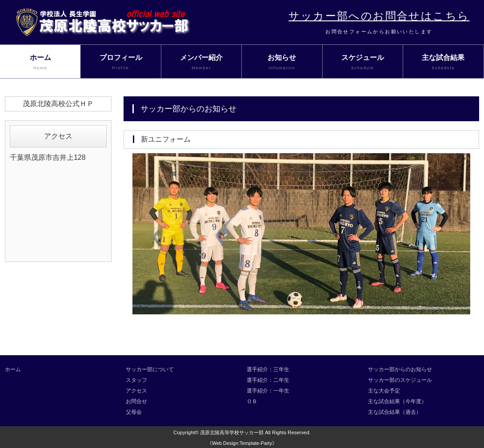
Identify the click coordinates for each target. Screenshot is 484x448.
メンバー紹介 (201, 63)
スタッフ (136, 380)
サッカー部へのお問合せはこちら (379, 16)
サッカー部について (150, 369)
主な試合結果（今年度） (397, 401)
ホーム (40, 63)
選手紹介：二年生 (268, 380)
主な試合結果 (443, 63)
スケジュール (363, 63)
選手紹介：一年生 (268, 391)
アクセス (136, 391)
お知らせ (282, 63)
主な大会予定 (384, 391)
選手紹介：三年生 (268, 369)
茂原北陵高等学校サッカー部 (232, 432)
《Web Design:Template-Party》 (242, 443)
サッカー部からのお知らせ (400, 369)
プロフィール (120, 63)
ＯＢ (252, 401)
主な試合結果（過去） (395, 412)
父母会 (134, 412)
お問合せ (136, 401)
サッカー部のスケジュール (400, 380)
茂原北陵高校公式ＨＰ (58, 104)
